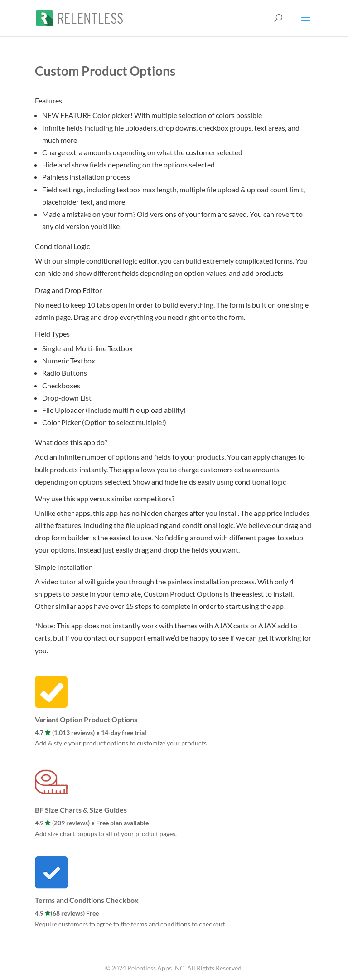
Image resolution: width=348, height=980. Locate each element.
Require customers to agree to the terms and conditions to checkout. (130, 924)
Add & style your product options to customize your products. (121, 743)
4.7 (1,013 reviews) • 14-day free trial (91, 733)
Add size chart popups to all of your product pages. (106, 834)
